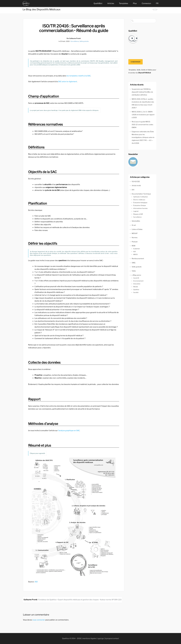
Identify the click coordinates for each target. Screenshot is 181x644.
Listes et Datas (137, 229)
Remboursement (138, 259)
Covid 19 (136, 278)
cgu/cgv (101, 638)
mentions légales (89, 638)
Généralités (136, 221)
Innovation (137, 284)
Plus (135, 3)
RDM (133, 246)
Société (136, 292)
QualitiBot (98, 3)
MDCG (135, 254)
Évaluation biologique (140, 203)
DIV (133, 190)
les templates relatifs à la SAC (79, 76)
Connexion (146, 3)
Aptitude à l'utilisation (141, 197)
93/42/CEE (136, 181)
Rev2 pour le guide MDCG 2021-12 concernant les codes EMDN (142, 125)
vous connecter (39, 620)
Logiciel (136, 211)
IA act (134, 225)
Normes (135, 238)
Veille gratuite (84, 41)
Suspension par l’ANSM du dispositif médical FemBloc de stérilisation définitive (142, 92)
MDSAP (135, 233)
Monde (136, 287)
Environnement (138, 281)
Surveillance (75, 41)
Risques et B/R (138, 214)
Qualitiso (136, 290)
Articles (111, 3)
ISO (36, 582)
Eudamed (136, 249)
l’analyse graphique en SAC (69, 431)
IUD (135, 252)
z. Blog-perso (136, 275)
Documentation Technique (141, 194)
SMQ (133, 263)
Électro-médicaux (139, 200)
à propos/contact (112, 638)
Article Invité (136, 186)
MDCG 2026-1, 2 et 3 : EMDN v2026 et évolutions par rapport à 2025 (143, 115)
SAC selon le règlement (68, 82)
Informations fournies (140, 208)
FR (157, 3)
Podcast (135, 242)
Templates (124, 3)
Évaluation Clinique (140, 205)
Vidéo (134, 271)
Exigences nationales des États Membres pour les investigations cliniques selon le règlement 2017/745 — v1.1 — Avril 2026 (143, 137)
